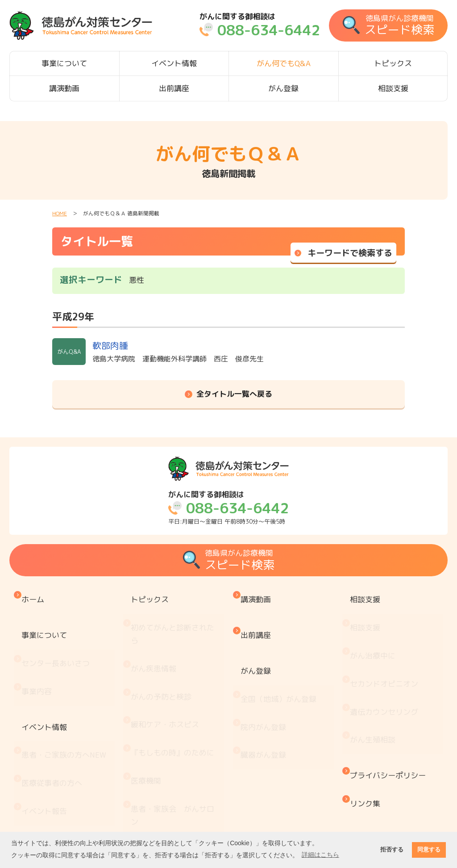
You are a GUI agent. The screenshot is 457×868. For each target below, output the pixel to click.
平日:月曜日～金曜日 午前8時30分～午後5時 (228, 508)
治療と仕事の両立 (163, 777)
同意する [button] (429, 850)
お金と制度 (152, 740)
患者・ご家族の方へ (66, 695)
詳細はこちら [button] (320, 855)
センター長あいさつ (58, 636)
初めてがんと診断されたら (179, 610)
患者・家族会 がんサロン (179, 721)
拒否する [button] (392, 850)
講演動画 (64, 88)
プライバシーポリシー (390, 710)
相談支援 (393, 88)
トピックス (393, 63)
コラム (144, 814)
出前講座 (174, 88)
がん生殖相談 (375, 684)
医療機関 (148, 702)
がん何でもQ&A (284, 63)
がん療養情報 (156, 758)
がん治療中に (375, 628)
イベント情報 (174, 63)
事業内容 (39, 654)
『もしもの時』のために (175, 684)
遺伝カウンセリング (386, 665)
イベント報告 (46, 732)
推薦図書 (148, 795)
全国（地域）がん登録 (281, 662)
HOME (60, 213)
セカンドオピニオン (386, 647)
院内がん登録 (266, 681)
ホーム (35, 595)
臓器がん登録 (266, 699)
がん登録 (283, 88)
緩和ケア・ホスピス (167, 665)
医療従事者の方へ (54, 714)
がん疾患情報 (156, 628)
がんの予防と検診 (163, 647)
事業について (64, 63)
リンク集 (367, 728)
